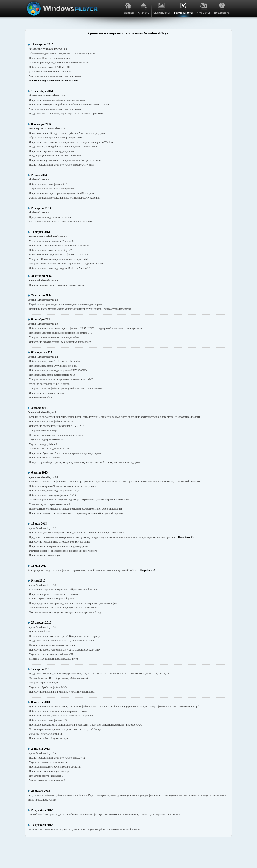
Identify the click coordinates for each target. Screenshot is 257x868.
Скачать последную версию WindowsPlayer (53, 81)
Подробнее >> (186, 537)
